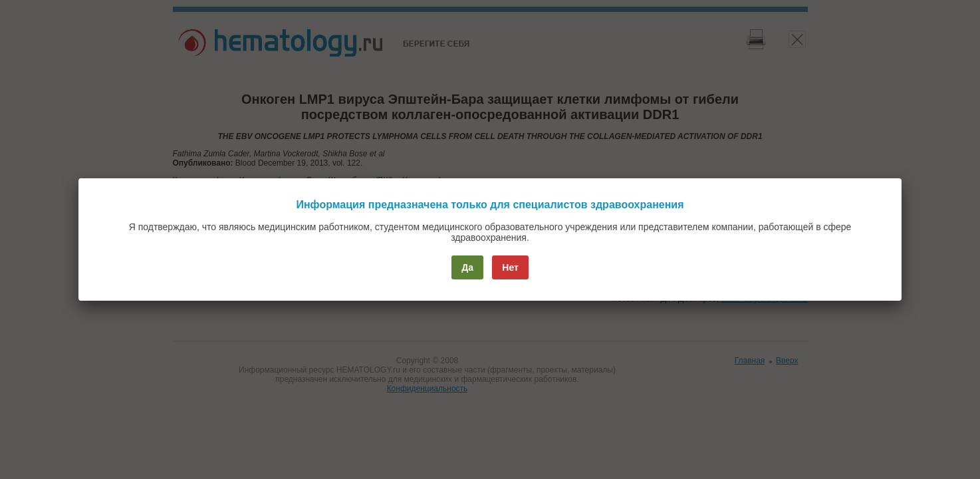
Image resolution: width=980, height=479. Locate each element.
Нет (510, 267)
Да (467, 267)
